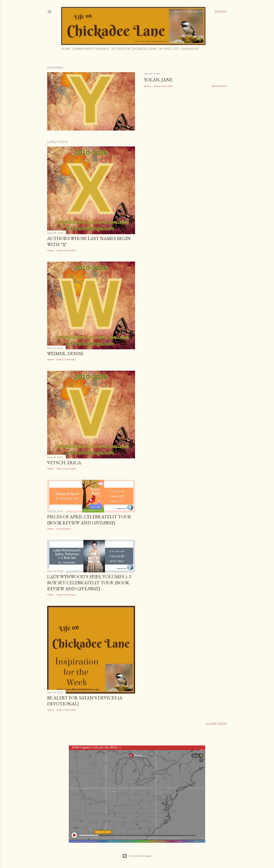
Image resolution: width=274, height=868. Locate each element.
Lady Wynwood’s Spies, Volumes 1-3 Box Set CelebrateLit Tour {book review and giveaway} (89, 583)
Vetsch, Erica (64, 463)
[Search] (221, 12)
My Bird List (169, 49)
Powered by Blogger (137, 856)
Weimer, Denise (65, 353)
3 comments (64, 529)
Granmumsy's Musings (91, 49)
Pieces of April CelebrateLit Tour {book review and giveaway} (89, 520)
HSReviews (190, 49)
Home (66, 49)
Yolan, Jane (158, 80)
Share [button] (147, 86)
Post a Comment (163, 86)
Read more (219, 86)
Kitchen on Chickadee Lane (134, 49)
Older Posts (216, 724)
